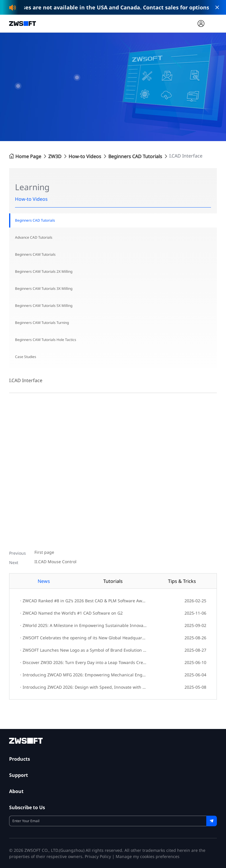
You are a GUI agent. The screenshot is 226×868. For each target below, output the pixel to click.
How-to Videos (85, 156)
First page (44, 552)
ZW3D (55, 156)
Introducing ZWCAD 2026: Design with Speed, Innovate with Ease (83, 687)
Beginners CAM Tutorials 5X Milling (44, 306)
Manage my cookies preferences (148, 856)
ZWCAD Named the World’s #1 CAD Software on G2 (71, 613)
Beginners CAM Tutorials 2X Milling (44, 271)
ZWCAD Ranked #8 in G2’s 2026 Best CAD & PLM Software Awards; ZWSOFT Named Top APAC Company (83, 601)
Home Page (25, 156)
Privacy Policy (98, 856)
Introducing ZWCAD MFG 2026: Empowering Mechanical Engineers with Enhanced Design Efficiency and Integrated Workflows (83, 675)
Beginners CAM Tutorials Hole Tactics (46, 340)
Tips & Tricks (182, 581)
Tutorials (113, 581)
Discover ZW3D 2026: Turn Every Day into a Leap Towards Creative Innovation (83, 662)
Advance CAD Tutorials (34, 237)
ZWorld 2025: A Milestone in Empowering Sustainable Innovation (83, 625)
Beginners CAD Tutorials (135, 156)
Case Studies (26, 357)
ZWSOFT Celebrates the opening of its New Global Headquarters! (83, 638)
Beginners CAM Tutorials (35, 254)
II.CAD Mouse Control (55, 562)
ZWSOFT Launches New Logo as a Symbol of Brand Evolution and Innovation (83, 650)
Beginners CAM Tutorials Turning (42, 323)
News (44, 581)
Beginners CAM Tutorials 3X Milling (44, 289)
